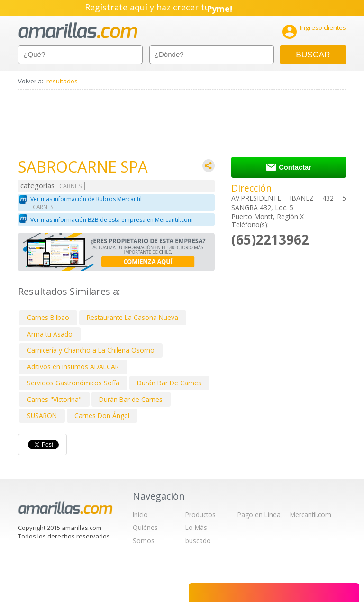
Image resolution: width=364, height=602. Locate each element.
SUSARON (42, 415)
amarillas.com (78, 31)
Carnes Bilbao (48, 317)
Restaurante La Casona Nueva (132, 317)
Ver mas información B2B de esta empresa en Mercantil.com (112, 220)
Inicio (140, 515)
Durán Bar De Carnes (169, 383)
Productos (200, 515)
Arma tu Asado (50, 334)
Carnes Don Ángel (102, 415)
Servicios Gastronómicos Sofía (73, 383)
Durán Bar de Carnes (131, 399)
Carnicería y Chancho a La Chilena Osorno (91, 350)
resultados (62, 81)
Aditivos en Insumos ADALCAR (73, 367)
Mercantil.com (311, 515)
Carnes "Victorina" (54, 399)
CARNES (71, 186)
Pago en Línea (259, 515)
